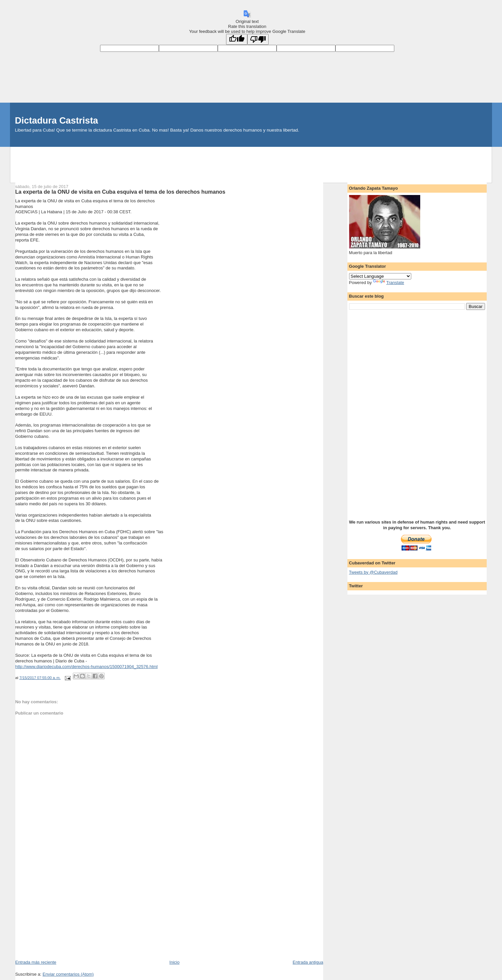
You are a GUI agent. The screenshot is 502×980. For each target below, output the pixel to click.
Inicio (175, 962)
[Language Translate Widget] (380, 276)
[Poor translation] (258, 39)
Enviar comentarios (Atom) (68, 974)
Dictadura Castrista (57, 120)
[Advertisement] (251, 162)
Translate (389, 283)
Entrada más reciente (36, 962)
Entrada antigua (308, 962)
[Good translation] (237, 39)
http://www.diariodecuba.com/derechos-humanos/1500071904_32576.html (87, 667)
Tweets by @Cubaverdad (373, 572)
